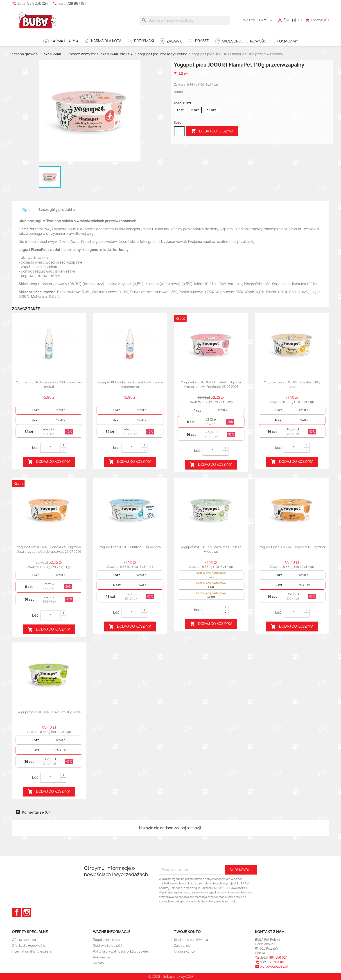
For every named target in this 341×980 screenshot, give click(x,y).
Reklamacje (102, 957)
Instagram (27, 912)
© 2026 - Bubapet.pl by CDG (170, 977)
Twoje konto (187, 932)
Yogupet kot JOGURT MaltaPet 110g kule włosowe (211, 549)
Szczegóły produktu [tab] (56, 210)
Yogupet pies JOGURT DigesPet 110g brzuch (292, 384)
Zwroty (98, 963)
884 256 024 (38, 3)
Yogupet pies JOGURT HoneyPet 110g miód (292, 547)
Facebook (17, 912)
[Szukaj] (185, 20)
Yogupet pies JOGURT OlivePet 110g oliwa (49, 712)
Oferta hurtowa (24, 940)
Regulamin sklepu (106, 940)
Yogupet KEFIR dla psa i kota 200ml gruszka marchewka (130, 384)
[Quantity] (51, 448)
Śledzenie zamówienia (191, 940)
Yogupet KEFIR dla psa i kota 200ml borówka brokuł (49, 384)
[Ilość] (179, 131)
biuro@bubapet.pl (274, 966)
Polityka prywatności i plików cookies (121, 951)
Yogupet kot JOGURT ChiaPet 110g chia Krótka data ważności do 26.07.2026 (211, 384)
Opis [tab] (26, 210)
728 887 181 (76, 3)
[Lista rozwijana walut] (265, 20)
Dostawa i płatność (108, 945)
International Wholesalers (32, 951)
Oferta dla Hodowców (28, 945)
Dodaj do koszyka (212, 131)
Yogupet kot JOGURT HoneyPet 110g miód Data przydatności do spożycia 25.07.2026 (49, 549)
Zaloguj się (182, 945)
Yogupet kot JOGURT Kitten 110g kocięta (130, 547)
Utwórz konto (184, 951)
